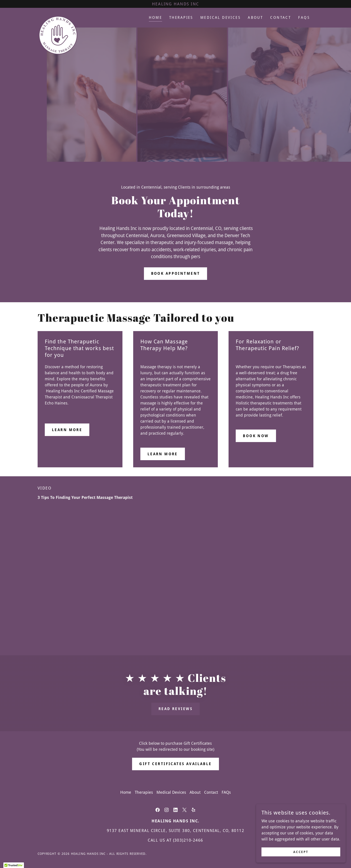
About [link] (255, 18)
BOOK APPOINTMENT (176, 273)
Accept (301, 852)
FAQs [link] (304, 18)
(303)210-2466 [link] (188, 840)
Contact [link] (281, 18)
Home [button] (126, 792)
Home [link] (155, 18)
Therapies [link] (181, 18)
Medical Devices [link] (220, 18)
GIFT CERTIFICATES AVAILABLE (175, 764)
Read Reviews (175, 709)
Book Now (256, 436)
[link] (58, 17)
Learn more (67, 430)
